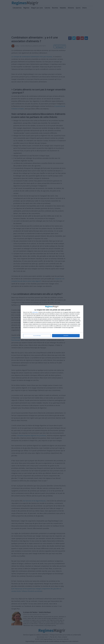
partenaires (35, 312)
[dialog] (52, 322)
